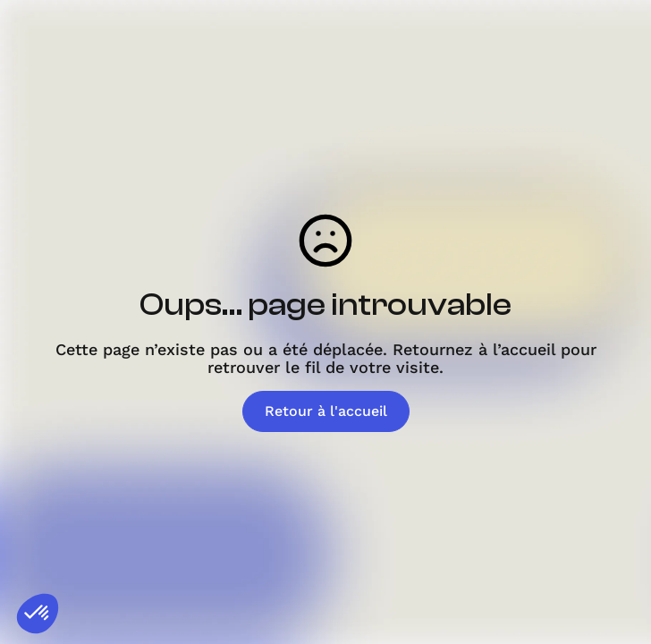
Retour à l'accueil (326, 411)
